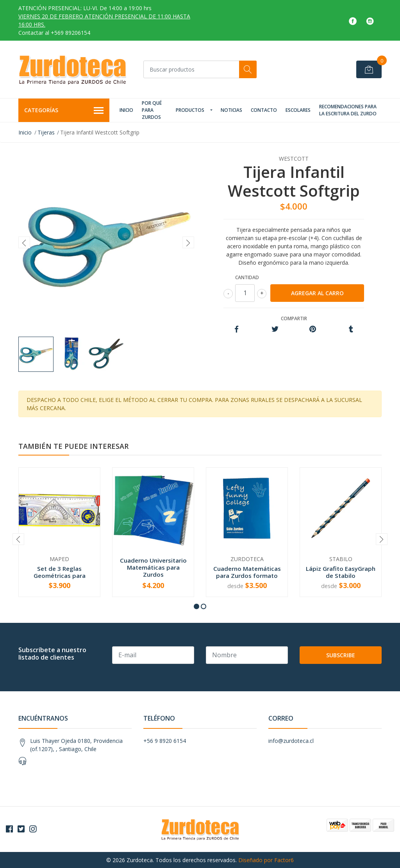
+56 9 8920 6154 (165, 741)
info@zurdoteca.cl (291, 741)
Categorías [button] (64, 111)
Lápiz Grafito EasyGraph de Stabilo (341, 572)
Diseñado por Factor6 (266, 860)
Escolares (298, 110)
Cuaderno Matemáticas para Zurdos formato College (247, 576)
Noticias (231, 110)
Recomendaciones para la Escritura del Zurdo (348, 110)
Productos (190, 110)
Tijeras (46, 132)
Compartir (294, 318)
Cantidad (247, 277)
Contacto (264, 110)
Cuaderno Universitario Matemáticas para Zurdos (153, 567)
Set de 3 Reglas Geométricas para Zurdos (60, 576)
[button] (196, 606)
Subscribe (341, 655)
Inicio (126, 110)
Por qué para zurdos (152, 110)
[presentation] (24, 242)
